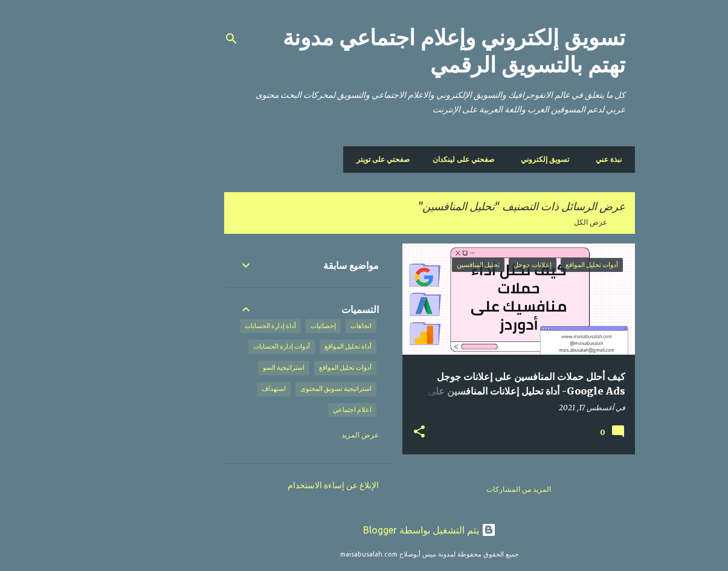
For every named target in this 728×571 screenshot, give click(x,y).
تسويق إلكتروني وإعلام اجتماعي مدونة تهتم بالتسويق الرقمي (389, 51)
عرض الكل (525, 222)
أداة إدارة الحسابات (205, 326)
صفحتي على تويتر (321, 159)
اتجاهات (296, 326)
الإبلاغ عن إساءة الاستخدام (268, 485)
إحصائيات (258, 326)
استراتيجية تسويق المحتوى (271, 389)
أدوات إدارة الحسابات (216, 346)
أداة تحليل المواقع (283, 346)
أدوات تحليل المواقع (280, 367)
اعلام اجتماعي (287, 410)
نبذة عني (543, 159)
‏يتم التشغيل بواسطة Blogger (364, 530)
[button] (354, 432)
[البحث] (166, 39)
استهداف (208, 389)
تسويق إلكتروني (483, 159)
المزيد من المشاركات (453, 489)
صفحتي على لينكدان (402, 159)
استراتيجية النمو (218, 367)
